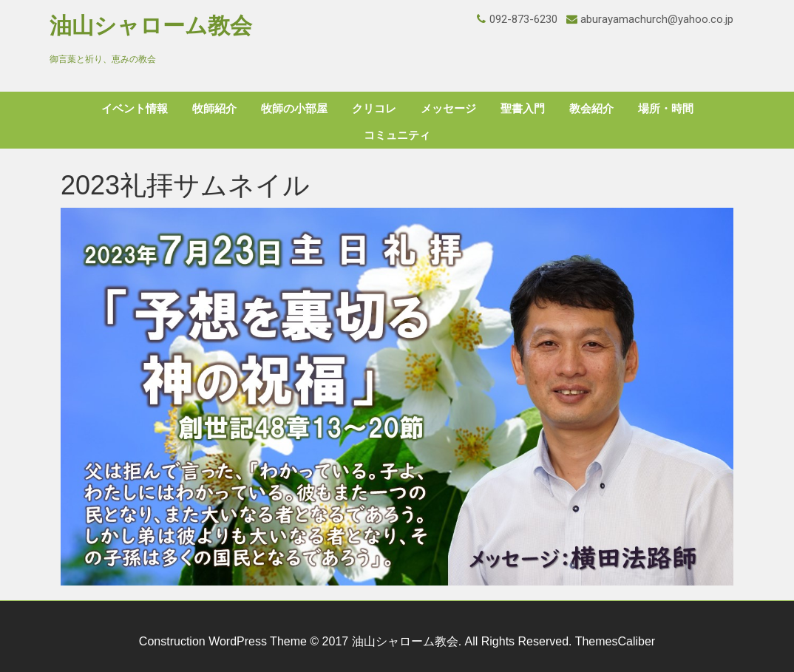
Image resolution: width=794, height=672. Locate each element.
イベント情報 (135, 109)
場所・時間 (666, 109)
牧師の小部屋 (294, 109)
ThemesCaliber (615, 641)
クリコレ (374, 109)
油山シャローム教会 (151, 26)
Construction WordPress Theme (223, 641)
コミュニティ (397, 135)
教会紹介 (591, 109)
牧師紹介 (214, 109)
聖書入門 (523, 109)
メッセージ (448, 109)
